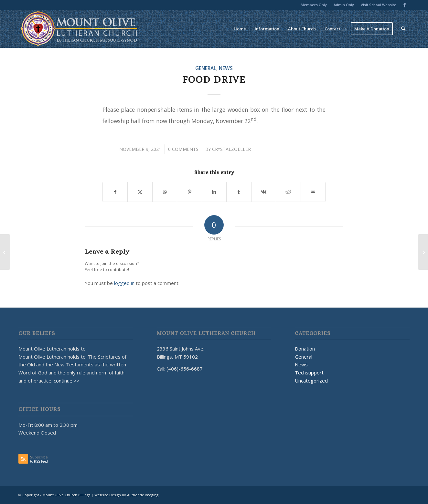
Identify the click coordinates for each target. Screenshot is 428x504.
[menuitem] (314, 5)
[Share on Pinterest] (189, 192)
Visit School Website (379, 5)
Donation (305, 349)
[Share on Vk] (264, 192)
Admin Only (344, 5)
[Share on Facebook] (115, 192)
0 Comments (183, 149)
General (206, 68)
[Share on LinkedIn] (214, 192)
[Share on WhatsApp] (165, 192)
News (226, 68)
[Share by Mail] (313, 192)
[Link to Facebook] (405, 5)
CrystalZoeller (231, 149)
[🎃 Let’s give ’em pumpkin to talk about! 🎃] (5, 252)
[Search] (403, 29)
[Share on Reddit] (288, 192)
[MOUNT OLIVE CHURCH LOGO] (79, 29)
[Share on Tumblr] (239, 192)
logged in (124, 283)
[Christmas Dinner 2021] (423, 252)
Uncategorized (311, 381)
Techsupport (309, 373)
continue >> (67, 381)
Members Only (314, 5)
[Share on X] (140, 192)
